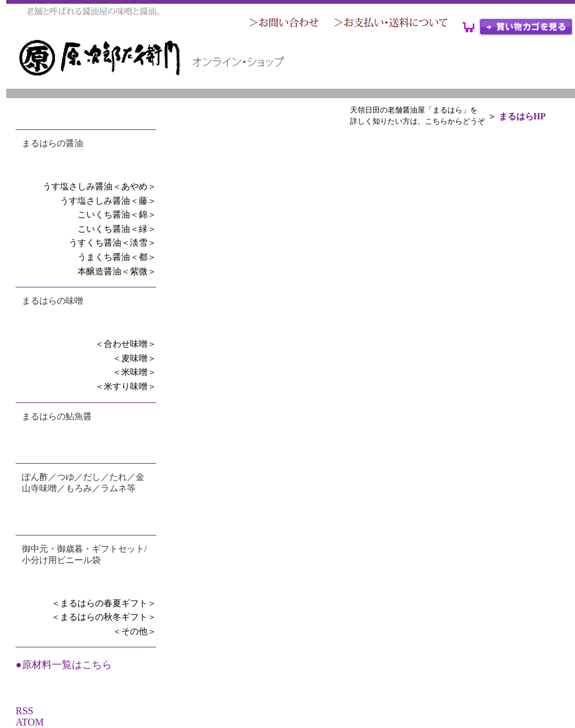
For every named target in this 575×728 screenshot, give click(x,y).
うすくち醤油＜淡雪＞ (112, 243)
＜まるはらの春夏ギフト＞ (104, 603)
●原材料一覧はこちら (64, 665)
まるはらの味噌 (52, 301)
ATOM (30, 722)
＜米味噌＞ (134, 372)
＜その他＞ (134, 631)
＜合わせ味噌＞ (126, 344)
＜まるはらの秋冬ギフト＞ (104, 617)
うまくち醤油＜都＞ (117, 257)
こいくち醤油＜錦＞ (117, 215)
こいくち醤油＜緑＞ (117, 229)
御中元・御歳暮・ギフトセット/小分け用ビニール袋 (84, 555)
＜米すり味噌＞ (126, 386)
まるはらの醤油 (52, 143)
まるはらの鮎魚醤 (57, 416)
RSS (24, 711)
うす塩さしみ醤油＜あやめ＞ (99, 187)
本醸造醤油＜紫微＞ (117, 272)
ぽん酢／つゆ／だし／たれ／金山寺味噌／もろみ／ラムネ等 (83, 483)
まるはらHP (522, 117)
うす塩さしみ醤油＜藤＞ (108, 201)
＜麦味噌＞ (134, 358)
